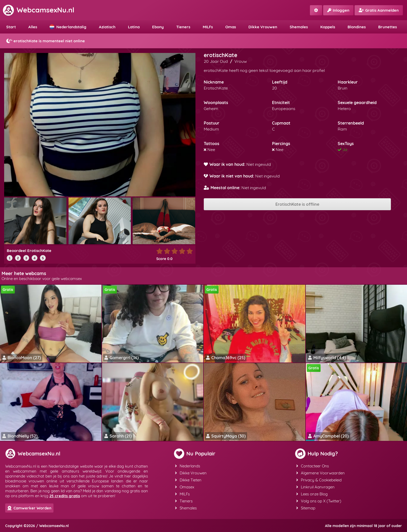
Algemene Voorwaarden (320, 473)
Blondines (357, 27)
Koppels (328, 27)
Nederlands (188, 466)
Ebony (158, 27)
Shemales (299, 27)
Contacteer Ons (313, 466)
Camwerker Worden (29, 508)
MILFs (208, 27)
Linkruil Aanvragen (315, 487)
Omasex (185, 487)
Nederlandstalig (68, 27)
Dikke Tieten (188, 480)
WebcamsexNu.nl (38, 10)
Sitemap (306, 508)
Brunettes (388, 27)
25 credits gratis (65, 496)
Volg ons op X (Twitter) (319, 501)
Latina (134, 27)
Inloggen (338, 10)
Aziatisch (107, 27)
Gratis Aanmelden (379, 10)
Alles (33, 27)
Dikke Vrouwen (263, 27)
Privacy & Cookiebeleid (319, 480)
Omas (231, 27)
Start (11, 27)
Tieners (183, 27)
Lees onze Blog (312, 494)
